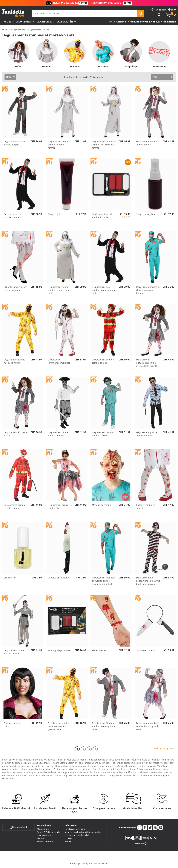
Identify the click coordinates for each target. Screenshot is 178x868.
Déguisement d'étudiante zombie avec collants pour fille (147, 363)
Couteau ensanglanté (59, 578)
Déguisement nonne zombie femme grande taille (59, 290)
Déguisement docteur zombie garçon (103, 434)
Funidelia (6, 30)
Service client (18, 827)
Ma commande (44, 829)
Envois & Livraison (45, 835)
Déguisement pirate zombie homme (58, 434)
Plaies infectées (100, 650)
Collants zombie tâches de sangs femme (15, 288)
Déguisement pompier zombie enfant (103, 361)
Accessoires (45, 22)
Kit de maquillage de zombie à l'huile (102, 216)
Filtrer (9, 77)
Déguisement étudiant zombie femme (147, 143)
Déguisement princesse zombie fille (60, 506)
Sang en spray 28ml (146, 214)
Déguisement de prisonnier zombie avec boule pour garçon (148, 581)
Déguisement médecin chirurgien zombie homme (148, 290)
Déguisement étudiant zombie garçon (15, 143)
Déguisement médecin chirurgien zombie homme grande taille (103, 581)
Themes (7, 22)
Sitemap (68, 841)
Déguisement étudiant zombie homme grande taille (104, 726)
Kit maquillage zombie (59, 650)
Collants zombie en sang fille (146, 506)
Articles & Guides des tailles (49, 832)
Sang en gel (54, 214)
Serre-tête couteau (146, 650)
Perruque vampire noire (13, 725)
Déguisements (24, 22)
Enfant (19, 66)
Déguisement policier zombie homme (147, 434)
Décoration (159, 66)
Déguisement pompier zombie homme (15, 506)
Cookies (68, 838)
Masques (103, 66)
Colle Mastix (10, 578)
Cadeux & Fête (65, 22)
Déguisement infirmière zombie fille (59, 361)
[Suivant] (101, 749)
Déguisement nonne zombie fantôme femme (58, 145)
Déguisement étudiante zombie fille (16, 434)
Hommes (75, 66)
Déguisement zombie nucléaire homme (14, 361)
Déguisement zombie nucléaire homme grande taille (59, 726)
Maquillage (131, 66)
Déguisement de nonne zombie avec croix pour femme (104, 145)
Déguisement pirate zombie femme (14, 652)
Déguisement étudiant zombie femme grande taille (148, 726)
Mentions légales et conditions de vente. (83, 832)
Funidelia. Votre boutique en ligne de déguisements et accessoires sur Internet (13, 13)
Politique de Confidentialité (77, 835)
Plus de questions (45, 841)
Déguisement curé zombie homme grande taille (104, 290)
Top (111, 22)
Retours (41, 838)
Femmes (47, 66)
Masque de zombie (102, 505)
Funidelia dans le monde (76, 829)
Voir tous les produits (165, 749)
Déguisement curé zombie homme (13, 216)
